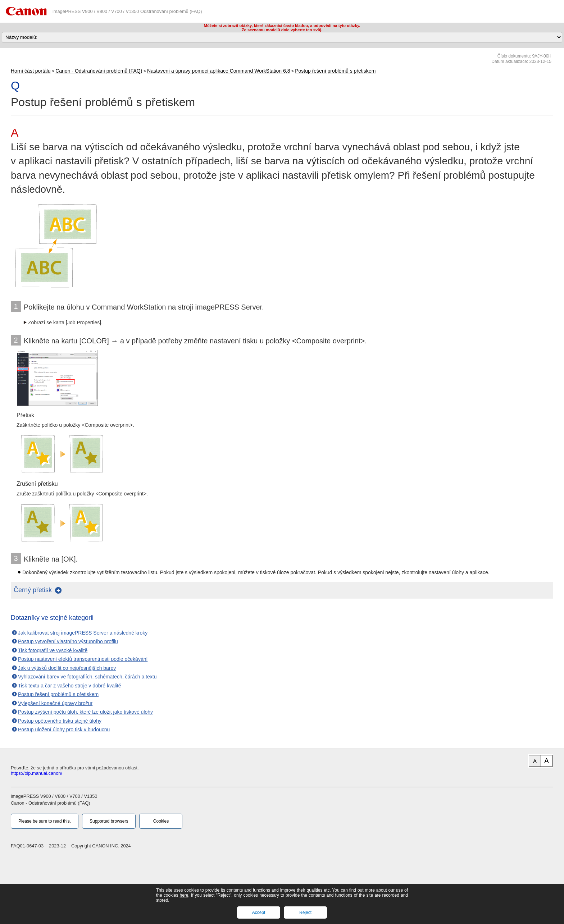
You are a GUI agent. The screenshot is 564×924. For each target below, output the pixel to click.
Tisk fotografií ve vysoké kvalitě (53, 650)
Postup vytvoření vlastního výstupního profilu (68, 641)
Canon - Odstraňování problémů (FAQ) (99, 71)
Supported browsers (109, 821)
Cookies (161, 821)
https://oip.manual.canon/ (37, 773)
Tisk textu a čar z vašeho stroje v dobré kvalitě (70, 686)
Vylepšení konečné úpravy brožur (55, 703)
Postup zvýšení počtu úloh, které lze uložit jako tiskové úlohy (85, 712)
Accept (259, 912)
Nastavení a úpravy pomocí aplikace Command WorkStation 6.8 (219, 71)
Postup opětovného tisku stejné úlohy (60, 721)
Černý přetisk (33, 590)
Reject (305, 912)
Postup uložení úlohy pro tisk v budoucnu (64, 729)
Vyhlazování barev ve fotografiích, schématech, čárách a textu (87, 677)
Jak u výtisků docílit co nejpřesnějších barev (67, 668)
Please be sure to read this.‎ (45, 821)
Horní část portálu (31, 71)
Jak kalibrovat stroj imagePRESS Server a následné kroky (83, 633)
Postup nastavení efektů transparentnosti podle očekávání (83, 659)
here (184, 895)
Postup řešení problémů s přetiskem (335, 71)
